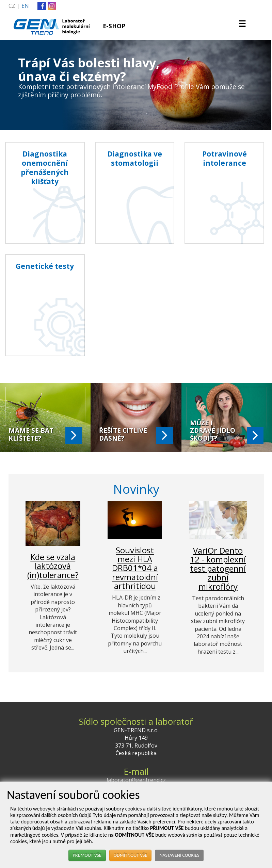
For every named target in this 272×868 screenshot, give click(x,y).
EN (25, 6)
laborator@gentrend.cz (136, 780)
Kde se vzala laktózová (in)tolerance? (53, 566)
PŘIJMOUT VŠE (87, 855)
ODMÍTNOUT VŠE (131, 855)
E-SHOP (114, 26)
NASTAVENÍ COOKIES (179, 855)
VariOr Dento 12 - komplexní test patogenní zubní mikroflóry (218, 568)
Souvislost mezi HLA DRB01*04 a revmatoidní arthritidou (135, 568)
